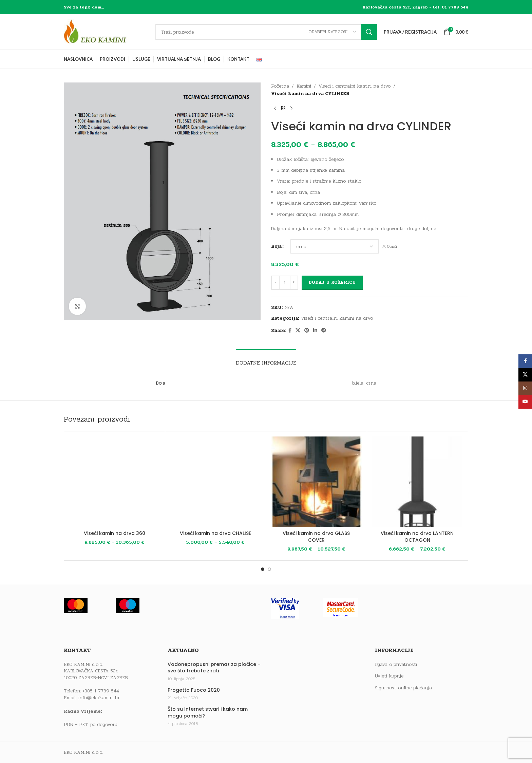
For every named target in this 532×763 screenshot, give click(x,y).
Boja (276, 246)
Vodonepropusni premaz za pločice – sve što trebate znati (214, 668)
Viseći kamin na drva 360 (115, 533)
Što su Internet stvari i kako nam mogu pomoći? (208, 713)
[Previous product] (275, 109)
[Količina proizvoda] (285, 283)
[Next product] (291, 109)
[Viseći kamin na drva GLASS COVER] (316, 482)
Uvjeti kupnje (389, 676)
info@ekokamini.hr (99, 698)
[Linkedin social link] (315, 331)
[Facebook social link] (290, 331)
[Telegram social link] (324, 331)
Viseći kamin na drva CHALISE (215, 533)
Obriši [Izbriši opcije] (392, 247)
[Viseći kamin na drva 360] (115, 482)
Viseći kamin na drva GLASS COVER (316, 537)
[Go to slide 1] (263, 569)
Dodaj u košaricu (332, 282)
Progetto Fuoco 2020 (194, 690)
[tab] (266, 359)
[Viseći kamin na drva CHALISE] (216, 482)
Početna (280, 86)
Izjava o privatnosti (396, 665)
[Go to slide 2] (269, 569)
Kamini (304, 86)
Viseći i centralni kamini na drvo (355, 86)
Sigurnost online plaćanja (403, 688)
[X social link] (298, 331)
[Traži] (266, 32)
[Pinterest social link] (307, 331)
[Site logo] (106, 32)
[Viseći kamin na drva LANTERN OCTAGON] (417, 482)
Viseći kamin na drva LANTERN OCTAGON (417, 537)
